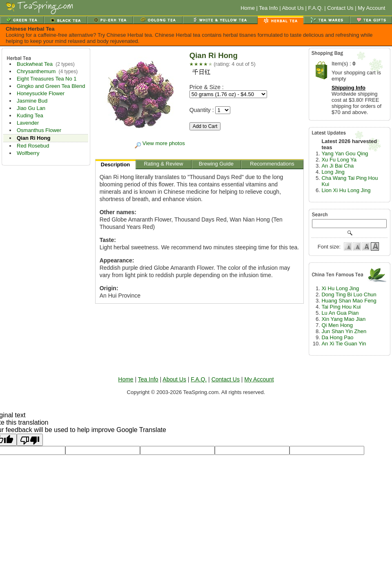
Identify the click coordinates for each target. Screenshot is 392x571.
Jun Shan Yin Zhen (344, 331)
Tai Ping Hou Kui (341, 307)
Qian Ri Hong (33, 138)
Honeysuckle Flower (41, 93)
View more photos (159, 143)
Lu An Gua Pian (340, 313)
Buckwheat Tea (35, 64)
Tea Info (268, 8)
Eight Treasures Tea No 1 (47, 79)
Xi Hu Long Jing (340, 288)
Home (248, 8)
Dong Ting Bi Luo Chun (349, 294)
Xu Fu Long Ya (339, 160)
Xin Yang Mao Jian (343, 319)
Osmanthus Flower (39, 130)
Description (116, 166)
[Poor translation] (30, 440)
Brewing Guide (216, 165)
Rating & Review (164, 165)
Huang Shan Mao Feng (349, 301)
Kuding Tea (30, 115)
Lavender (28, 123)
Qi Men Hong (337, 325)
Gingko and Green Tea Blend (51, 86)
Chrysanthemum (36, 71)
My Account (371, 8)
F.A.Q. (316, 8)
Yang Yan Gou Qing (345, 153)
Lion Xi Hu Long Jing (346, 190)
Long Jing (333, 172)
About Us (293, 8)
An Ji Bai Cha (337, 166)
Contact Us (340, 8)
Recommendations (272, 165)
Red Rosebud (33, 146)
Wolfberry (28, 153)
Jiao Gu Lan (31, 108)
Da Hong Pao (337, 337)
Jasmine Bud (32, 101)
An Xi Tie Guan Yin (344, 344)
